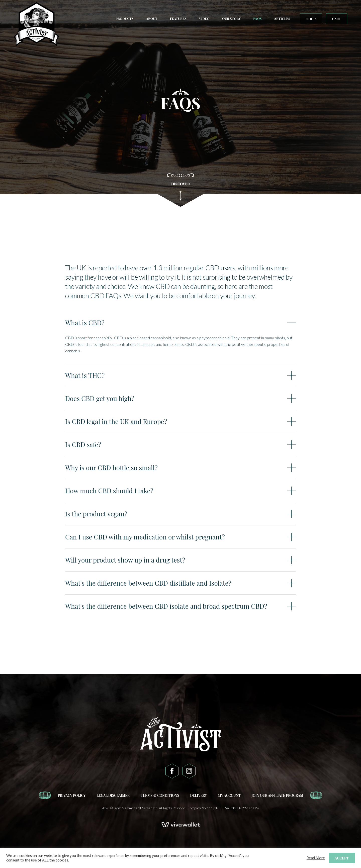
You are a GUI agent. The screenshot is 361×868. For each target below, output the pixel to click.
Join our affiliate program (278, 795)
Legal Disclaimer (113, 795)
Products (125, 18)
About (152, 18)
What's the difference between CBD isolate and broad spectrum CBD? (166, 606)
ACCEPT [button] (342, 858)
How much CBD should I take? (109, 491)
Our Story (231, 18)
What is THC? (85, 375)
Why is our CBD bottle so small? (111, 468)
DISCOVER (180, 191)
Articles (282, 18)
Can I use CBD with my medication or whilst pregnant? (145, 537)
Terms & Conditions (160, 795)
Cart (337, 19)
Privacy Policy (72, 795)
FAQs (257, 18)
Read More (316, 858)
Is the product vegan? (96, 514)
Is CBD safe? (83, 445)
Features (178, 18)
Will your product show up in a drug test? (125, 560)
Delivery (198, 795)
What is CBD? (85, 323)
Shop (311, 19)
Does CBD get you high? (100, 399)
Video (204, 18)
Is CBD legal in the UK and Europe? (116, 422)
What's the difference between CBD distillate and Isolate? (148, 583)
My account (229, 795)
